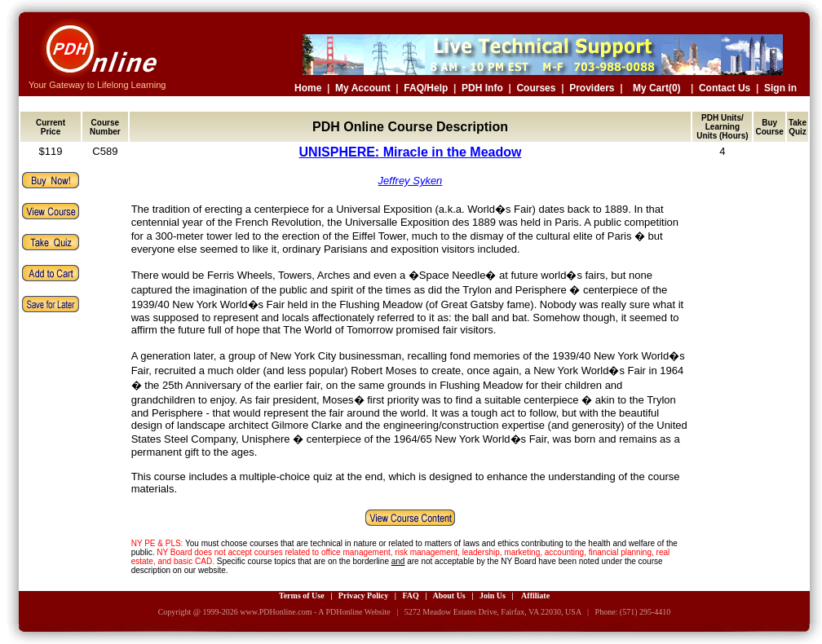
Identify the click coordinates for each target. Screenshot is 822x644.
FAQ (410, 595)
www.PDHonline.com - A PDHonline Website (315, 612)
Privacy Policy (363, 595)
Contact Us (725, 88)
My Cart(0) (657, 88)
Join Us (493, 595)
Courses (536, 88)
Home (308, 88)
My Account (363, 88)
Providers (592, 88)
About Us (449, 595)
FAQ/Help (426, 88)
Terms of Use (302, 595)
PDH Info (482, 88)
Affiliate (535, 595)
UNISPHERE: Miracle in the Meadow (411, 152)
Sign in (780, 88)
